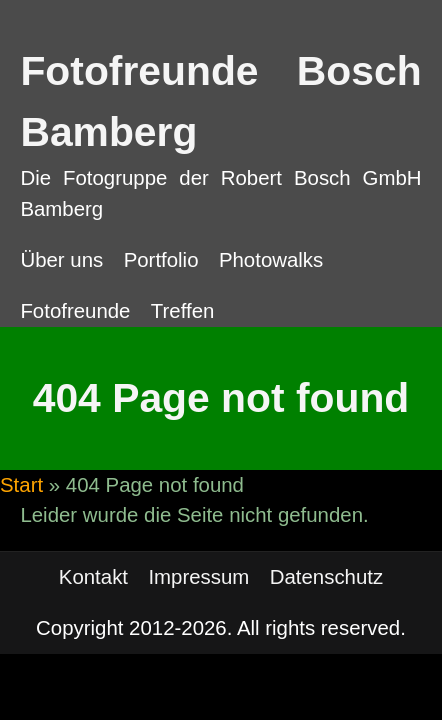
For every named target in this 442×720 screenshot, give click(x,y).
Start (21, 485)
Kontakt (93, 577)
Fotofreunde (75, 311)
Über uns (61, 260)
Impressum (198, 577)
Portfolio (161, 260)
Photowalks (271, 260)
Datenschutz (326, 577)
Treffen (183, 311)
